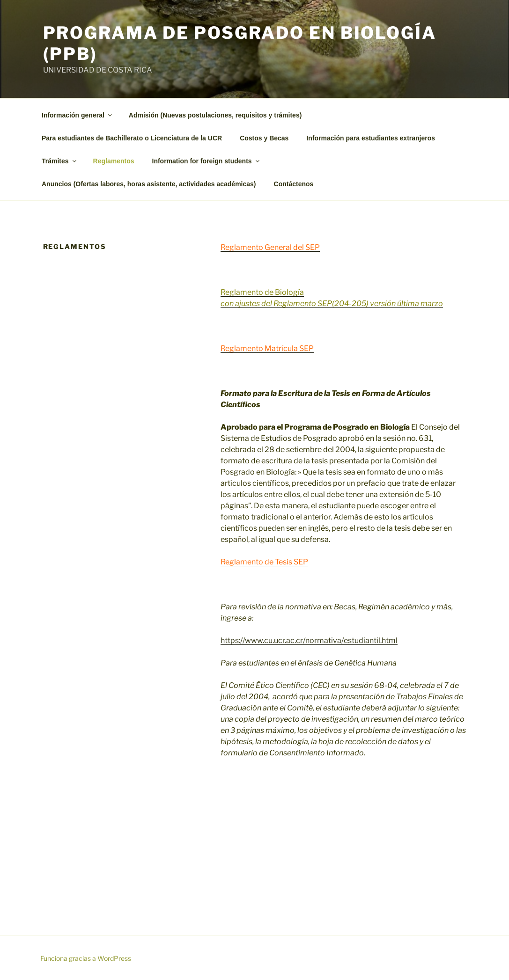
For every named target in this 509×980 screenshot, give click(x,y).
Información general (77, 115)
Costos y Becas (264, 138)
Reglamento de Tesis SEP (264, 562)
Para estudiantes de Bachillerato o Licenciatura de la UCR (132, 138)
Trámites (60, 161)
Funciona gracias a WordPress (86, 958)
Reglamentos (114, 161)
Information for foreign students (207, 161)
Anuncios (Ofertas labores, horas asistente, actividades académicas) (149, 184)
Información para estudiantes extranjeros (371, 138)
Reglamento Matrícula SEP (267, 348)
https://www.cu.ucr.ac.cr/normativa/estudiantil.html (309, 640)
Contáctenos (294, 184)
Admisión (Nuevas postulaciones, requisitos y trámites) (215, 115)
